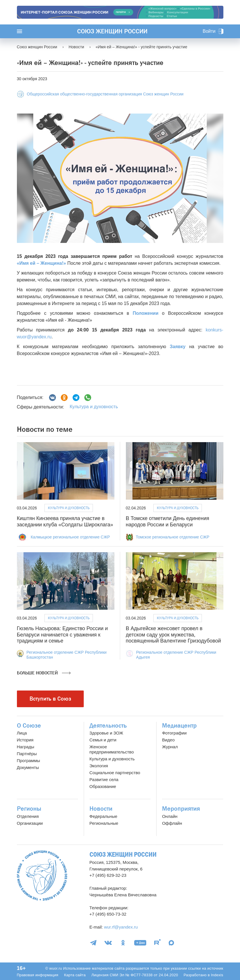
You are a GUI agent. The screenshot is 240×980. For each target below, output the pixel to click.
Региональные (104, 823)
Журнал (170, 747)
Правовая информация (38, 975)
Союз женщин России (112, 31)
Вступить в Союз (50, 699)
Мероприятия (181, 809)
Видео (168, 740)
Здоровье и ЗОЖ (106, 733)
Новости (101, 809)
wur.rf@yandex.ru (121, 927)
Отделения (28, 816)
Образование (103, 786)
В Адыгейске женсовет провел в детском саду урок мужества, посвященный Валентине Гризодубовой (173, 635)
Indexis (217, 975)
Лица (22, 733)
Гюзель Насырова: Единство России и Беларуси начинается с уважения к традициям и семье (62, 635)
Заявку (178, 347)
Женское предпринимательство (112, 749)
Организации (30, 823)
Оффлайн (172, 823)
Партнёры (27, 754)
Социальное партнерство (115, 773)
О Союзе (29, 726)
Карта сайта (75, 975)
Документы (28, 767)
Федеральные (103, 816)
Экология (99, 766)
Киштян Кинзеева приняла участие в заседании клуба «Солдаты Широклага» (65, 521)
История (25, 740)
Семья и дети (103, 740)
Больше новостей (44, 673)
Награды (26, 747)
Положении (146, 313)
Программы (29, 761)
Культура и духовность (94, 407)
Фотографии (174, 733)
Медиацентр (179, 726)
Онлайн (170, 816)
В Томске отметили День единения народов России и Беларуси (168, 521)
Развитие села (104, 779)
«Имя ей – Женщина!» (42, 263)
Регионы (29, 809)
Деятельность (108, 726)
